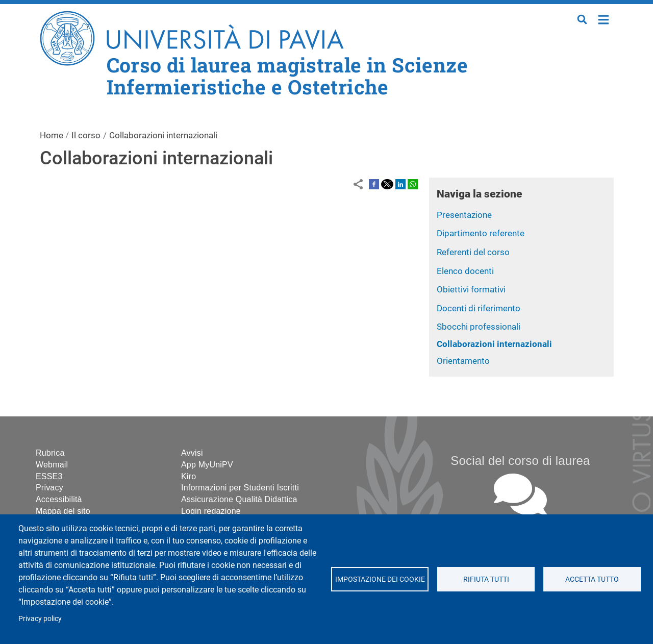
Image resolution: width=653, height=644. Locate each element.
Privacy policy (40, 618)
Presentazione (464, 215)
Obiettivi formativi (471, 289)
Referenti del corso (473, 252)
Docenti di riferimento (479, 308)
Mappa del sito (63, 511)
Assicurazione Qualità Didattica (239, 499)
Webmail (52, 465)
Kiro (189, 476)
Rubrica (50, 453)
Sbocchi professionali (479, 327)
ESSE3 (49, 476)
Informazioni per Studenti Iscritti (240, 488)
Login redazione (211, 511)
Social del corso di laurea (520, 461)
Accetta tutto (592, 579)
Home (604, 19)
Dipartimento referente (481, 233)
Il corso (86, 135)
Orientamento (463, 361)
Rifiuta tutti (486, 579)
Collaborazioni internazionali (494, 344)
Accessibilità (59, 499)
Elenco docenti (465, 271)
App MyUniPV (207, 465)
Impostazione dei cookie (380, 579)
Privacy (49, 488)
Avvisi (192, 453)
